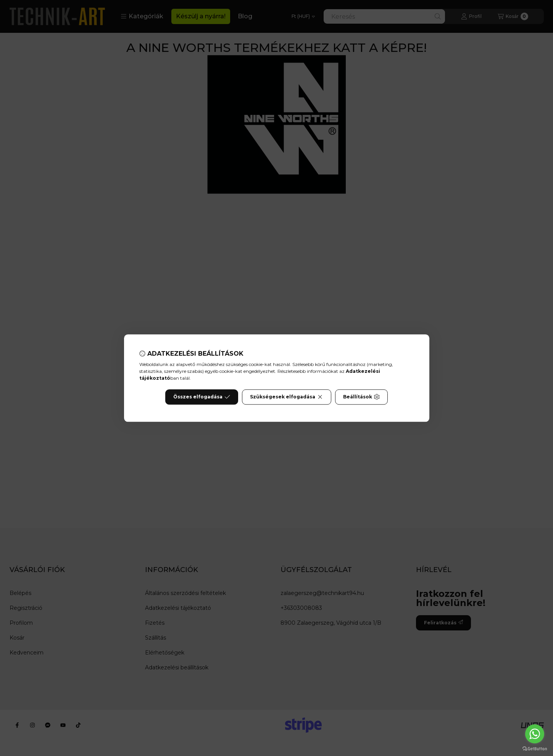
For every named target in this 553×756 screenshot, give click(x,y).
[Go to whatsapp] (535, 734)
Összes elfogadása (202, 397)
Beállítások (361, 397)
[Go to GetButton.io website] (535, 748)
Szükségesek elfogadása (286, 397)
